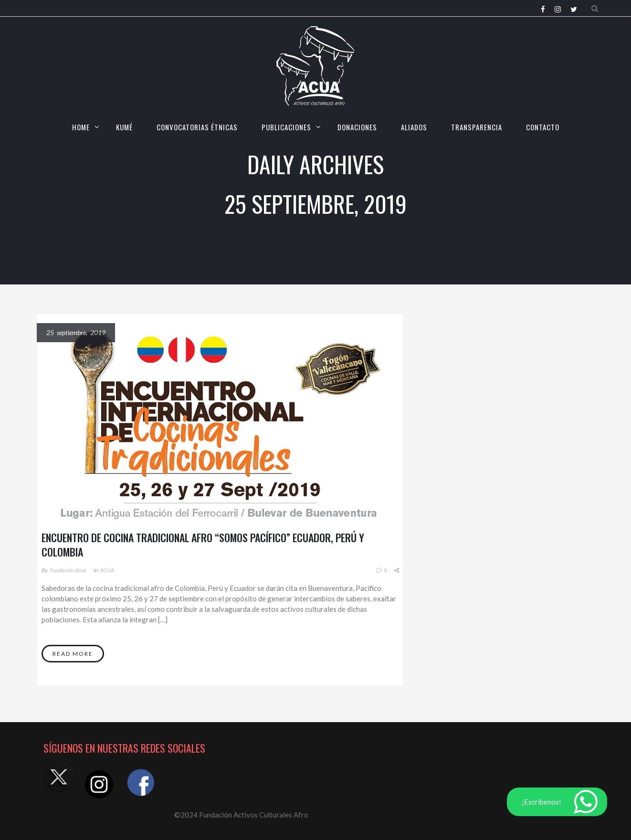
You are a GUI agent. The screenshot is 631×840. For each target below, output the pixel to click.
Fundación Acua (68, 570)
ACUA (107, 570)
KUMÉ (124, 127)
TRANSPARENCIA (477, 127)
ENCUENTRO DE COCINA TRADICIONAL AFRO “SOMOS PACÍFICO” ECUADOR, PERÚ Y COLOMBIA (203, 545)
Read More (73, 654)
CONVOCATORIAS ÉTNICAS (197, 127)
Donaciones (357, 127)
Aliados (414, 127)
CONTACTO (543, 127)
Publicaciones (286, 127)
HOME (81, 127)
